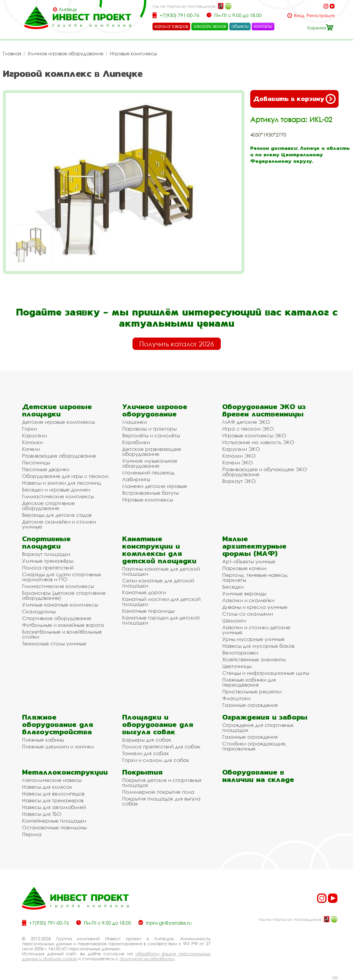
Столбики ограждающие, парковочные (255, 746)
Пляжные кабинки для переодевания (249, 682)
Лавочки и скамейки (248, 600)
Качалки (32, 442)
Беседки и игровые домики (56, 490)
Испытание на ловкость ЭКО (258, 442)
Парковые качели (244, 568)
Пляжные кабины (43, 740)
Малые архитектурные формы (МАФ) (254, 546)
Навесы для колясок (47, 787)
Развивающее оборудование (59, 456)
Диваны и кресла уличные (255, 607)
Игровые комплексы (134, 54)
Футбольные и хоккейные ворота (63, 625)
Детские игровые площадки (57, 410)
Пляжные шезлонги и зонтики (58, 746)
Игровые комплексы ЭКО (254, 435)
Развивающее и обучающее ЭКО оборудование (265, 472)
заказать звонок (210, 26)
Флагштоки (236, 698)
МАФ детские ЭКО (246, 422)
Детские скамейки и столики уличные (59, 524)
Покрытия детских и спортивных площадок (162, 783)
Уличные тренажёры (48, 561)
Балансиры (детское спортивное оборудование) (64, 595)
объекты (240, 26)
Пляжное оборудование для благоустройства (58, 724)
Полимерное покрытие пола (158, 792)
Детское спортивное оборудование (48, 506)
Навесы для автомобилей (54, 807)
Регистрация (320, 15)
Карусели (34, 435)
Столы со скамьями (248, 614)
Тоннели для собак (146, 753)
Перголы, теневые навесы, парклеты (255, 577)
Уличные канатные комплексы (60, 605)
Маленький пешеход (148, 472)
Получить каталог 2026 (177, 344)
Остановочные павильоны (54, 827)
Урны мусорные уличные (253, 639)
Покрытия (142, 772)
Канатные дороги (144, 592)
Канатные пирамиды (148, 611)
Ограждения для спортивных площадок (258, 727)
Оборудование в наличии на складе (258, 776)
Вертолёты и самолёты (151, 435)
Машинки (134, 422)
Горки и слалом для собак (156, 760)
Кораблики (136, 442)
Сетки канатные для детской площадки (158, 583)
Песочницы (36, 462)
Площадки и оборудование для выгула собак (158, 724)
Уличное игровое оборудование (66, 54)
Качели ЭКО (238, 462)
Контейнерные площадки (54, 821)
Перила (32, 834)
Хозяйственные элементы (254, 659)
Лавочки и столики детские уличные (256, 630)
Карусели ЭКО (241, 449)
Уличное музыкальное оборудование (150, 463)
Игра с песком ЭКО (248, 429)
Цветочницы (237, 666)
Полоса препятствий (48, 568)
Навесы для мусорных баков (258, 646)
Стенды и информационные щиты (266, 673)
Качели (31, 449)
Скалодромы (39, 611)
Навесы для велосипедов (53, 794)
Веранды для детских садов (57, 515)
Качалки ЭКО (239, 456)
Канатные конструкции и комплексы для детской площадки (159, 550)
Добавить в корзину (294, 99)
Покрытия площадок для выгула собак (161, 801)
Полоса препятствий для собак (161, 746)
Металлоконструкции (65, 772)
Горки (29, 429)
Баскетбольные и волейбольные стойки (62, 634)
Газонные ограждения (250, 705)
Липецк (68, 9)
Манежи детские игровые (155, 486)
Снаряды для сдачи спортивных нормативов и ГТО (62, 577)
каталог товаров (171, 26)
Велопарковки (240, 653)
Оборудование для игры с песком (65, 476)
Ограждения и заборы (265, 717)
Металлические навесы (52, 780)
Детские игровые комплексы (58, 422)
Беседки (233, 587)
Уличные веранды (244, 593)
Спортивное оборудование (57, 618)
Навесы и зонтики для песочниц (62, 483)
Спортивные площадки (46, 542)
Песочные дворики (46, 469)
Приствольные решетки (252, 691)
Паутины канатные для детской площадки (161, 571)
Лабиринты (136, 479)
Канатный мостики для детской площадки (161, 602)
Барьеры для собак (147, 740)
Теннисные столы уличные (54, 643)
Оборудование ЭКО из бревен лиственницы (264, 410)
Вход (299, 15)
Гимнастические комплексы (58, 496)
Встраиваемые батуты (150, 493)
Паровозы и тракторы (149, 429)
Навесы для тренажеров (53, 800)
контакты (263, 26)
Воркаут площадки (46, 554)
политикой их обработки (147, 959)
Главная (12, 54)
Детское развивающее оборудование (152, 451)
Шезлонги (234, 621)
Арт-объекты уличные (249, 561)
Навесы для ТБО (42, 814)
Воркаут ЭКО (239, 481)
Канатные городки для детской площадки (161, 620)
